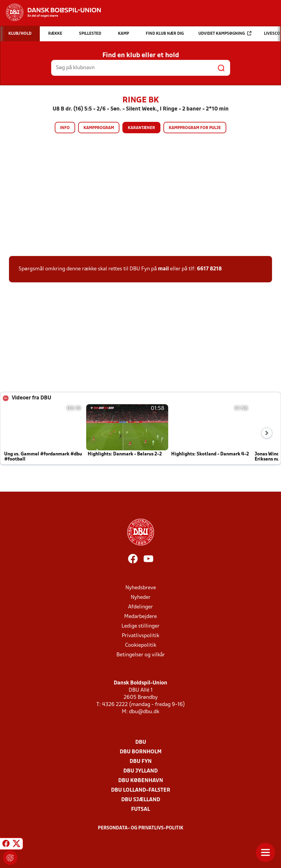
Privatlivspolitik (140, 636)
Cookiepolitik (141, 645)
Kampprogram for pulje (195, 128)
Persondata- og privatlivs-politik (141, 828)
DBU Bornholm (141, 752)
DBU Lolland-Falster (141, 790)
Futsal (140, 809)
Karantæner (141, 128)
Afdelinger (140, 607)
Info (65, 128)
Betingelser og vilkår (141, 655)
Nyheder (141, 597)
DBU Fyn (141, 762)
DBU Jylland (140, 771)
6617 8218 (209, 269)
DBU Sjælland (141, 800)
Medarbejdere (140, 617)
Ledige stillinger (140, 626)
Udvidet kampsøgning (225, 33)
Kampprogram (99, 128)
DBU (141, 742)
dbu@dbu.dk (144, 712)
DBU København (141, 781)
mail (163, 269)
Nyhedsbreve (141, 588)
